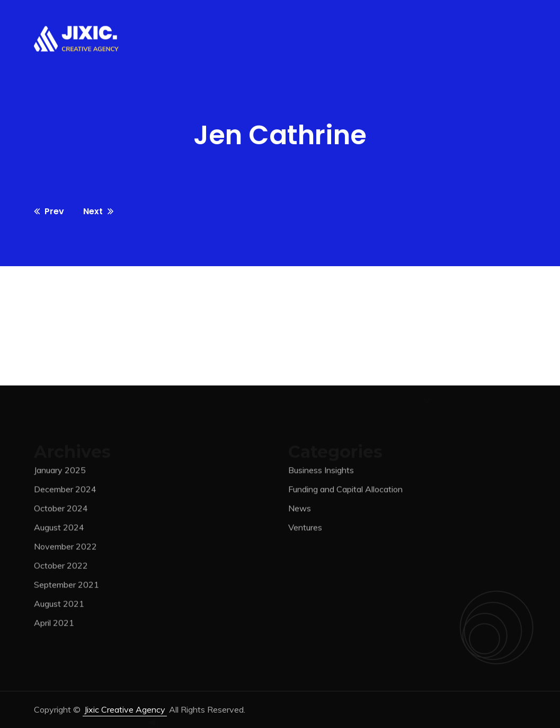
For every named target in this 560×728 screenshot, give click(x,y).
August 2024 (59, 530)
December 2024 (65, 492)
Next (98, 211)
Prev (49, 211)
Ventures (305, 530)
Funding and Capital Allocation (345, 492)
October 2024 (61, 511)
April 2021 (54, 625)
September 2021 (66, 587)
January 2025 (60, 472)
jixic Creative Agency (125, 709)
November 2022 (65, 549)
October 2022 (61, 568)
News (300, 511)
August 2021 (59, 606)
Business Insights (321, 472)
